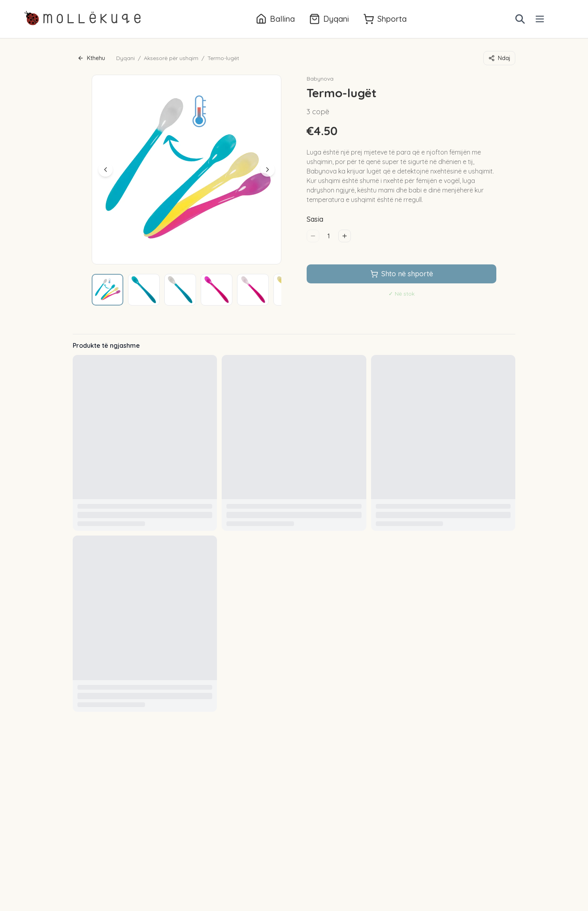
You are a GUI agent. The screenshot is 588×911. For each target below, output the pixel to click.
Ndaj (499, 58)
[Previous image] (106, 170)
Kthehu (91, 58)
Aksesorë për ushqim (171, 58)
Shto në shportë (402, 274)
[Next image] (268, 170)
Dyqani (125, 58)
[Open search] (520, 19)
